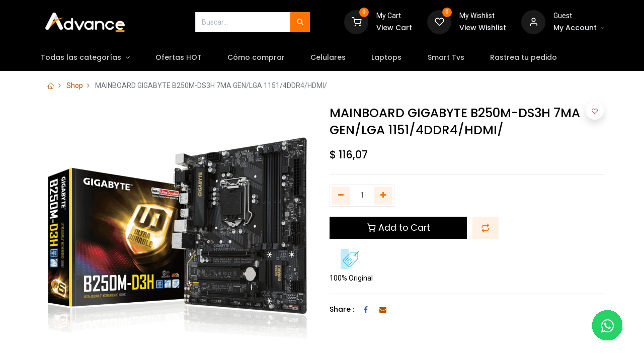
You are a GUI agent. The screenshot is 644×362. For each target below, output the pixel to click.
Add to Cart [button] (398, 228)
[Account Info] (579, 28)
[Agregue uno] (384, 196)
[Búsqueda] (300, 22)
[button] (486, 228)
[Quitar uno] (341, 196)
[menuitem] (190, 58)
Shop (75, 85)
